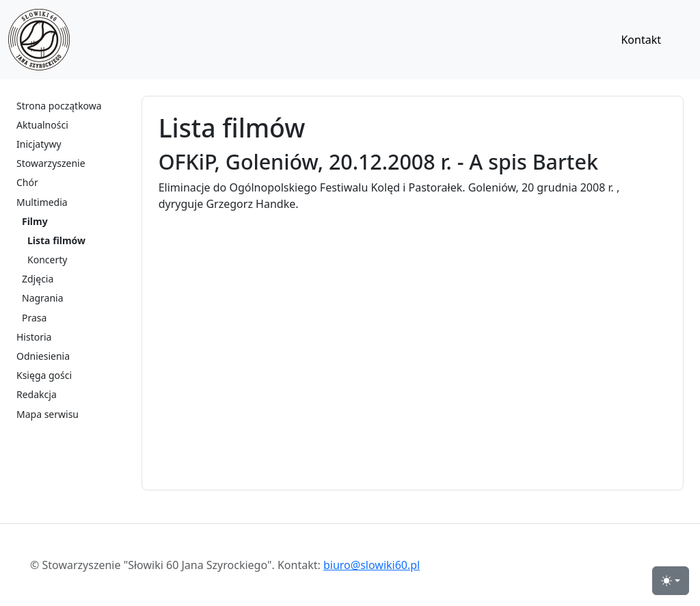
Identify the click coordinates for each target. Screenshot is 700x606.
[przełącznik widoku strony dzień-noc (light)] (671, 581)
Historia (34, 337)
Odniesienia (43, 356)
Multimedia (42, 202)
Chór (27, 182)
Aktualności (42, 125)
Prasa (34, 318)
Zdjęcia (38, 279)
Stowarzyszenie (51, 163)
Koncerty (47, 260)
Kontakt (641, 40)
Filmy (35, 221)
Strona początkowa (59, 106)
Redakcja (37, 394)
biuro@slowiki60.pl (372, 565)
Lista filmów (56, 240)
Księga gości (44, 375)
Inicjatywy (39, 144)
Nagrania (43, 298)
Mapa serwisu (48, 414)
